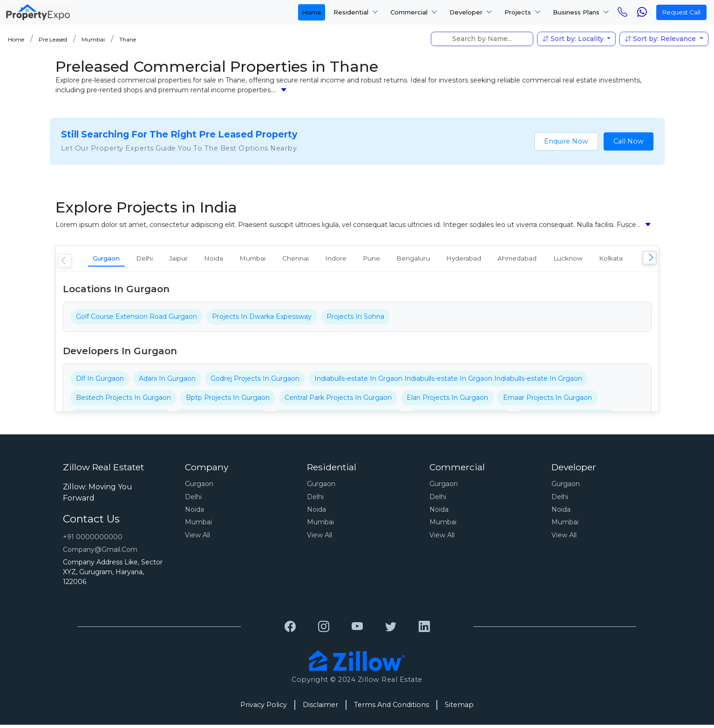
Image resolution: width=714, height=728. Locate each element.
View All (197, 538)
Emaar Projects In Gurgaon (547, 400)
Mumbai (93, 39)
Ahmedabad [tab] (612, 259)
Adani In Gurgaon (167, 381)
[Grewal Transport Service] (290, 630)
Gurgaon (199, 487)
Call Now (629, 141)
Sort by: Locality (574, 39)
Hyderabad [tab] (548, 259)
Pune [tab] (436, 259)
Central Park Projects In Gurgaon (338, 400)
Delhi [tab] (159, 259)
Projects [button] (523, 12)
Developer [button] (471, 12)
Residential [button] (356, 12)
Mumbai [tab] (292, 259)
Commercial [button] (414, 12)
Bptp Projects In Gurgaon (228, 400)
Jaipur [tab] (202, 259)
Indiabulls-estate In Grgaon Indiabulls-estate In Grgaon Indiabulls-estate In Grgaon (448, 381)
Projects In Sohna (355, 319)
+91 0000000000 (93, 540)
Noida (194, 512)
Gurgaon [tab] (112, 259)
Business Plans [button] (581, 12)
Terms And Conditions (391, 707)
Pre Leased (53, 39)
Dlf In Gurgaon (100, 381)
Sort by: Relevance (661, 39)
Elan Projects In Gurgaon (447, 400)
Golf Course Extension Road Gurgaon (136, 319)
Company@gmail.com (100, 552)
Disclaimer (320, 707)
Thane (128, 39)
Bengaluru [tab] (487, 259)
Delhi (193, 500)
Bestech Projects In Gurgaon (123, 400)
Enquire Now (566, 141)
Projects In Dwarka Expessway (262, 319)
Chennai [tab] (344, 259)
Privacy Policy (264, 707)
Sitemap (459, 707)
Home (312, 12)
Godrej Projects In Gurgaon (255, 381)
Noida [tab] (245, 259)
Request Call (681, 12)
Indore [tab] (393, 259)
